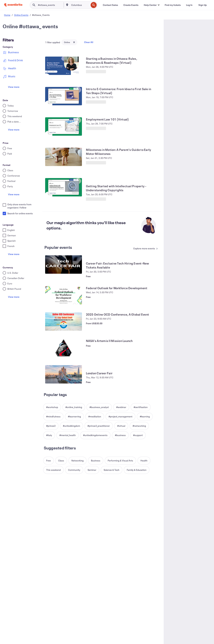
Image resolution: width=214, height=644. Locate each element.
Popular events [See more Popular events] (58, 247)
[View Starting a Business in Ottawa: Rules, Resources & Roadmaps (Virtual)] (64, 66)
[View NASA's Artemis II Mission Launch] (64, 348)
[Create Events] (131, 5)
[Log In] (189, 5)
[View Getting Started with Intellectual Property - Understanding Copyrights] (64, 187)
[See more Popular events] (145, 249)
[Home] (13, 5)
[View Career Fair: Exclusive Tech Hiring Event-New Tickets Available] (64, 265)
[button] (152, 5)
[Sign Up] (203, 5)
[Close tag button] (74, 42)
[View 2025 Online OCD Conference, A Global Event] (64, 322)
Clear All (89, 42)
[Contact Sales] (110, 5)
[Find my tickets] (173, 5)
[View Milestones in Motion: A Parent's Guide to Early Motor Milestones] (64, 157)
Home (7, 15)
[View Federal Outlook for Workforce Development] (64, 295)
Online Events (21, 15)
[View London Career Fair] (64, 374)
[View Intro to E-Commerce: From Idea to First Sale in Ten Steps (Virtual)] (64, 96)
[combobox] (80, 5)
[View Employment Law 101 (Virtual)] (64, 126)
